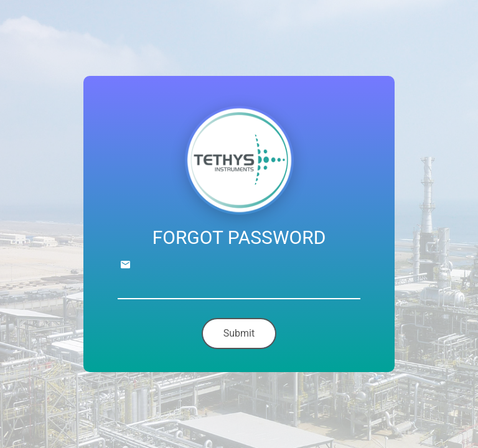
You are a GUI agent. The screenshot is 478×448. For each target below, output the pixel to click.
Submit (239, 333)
